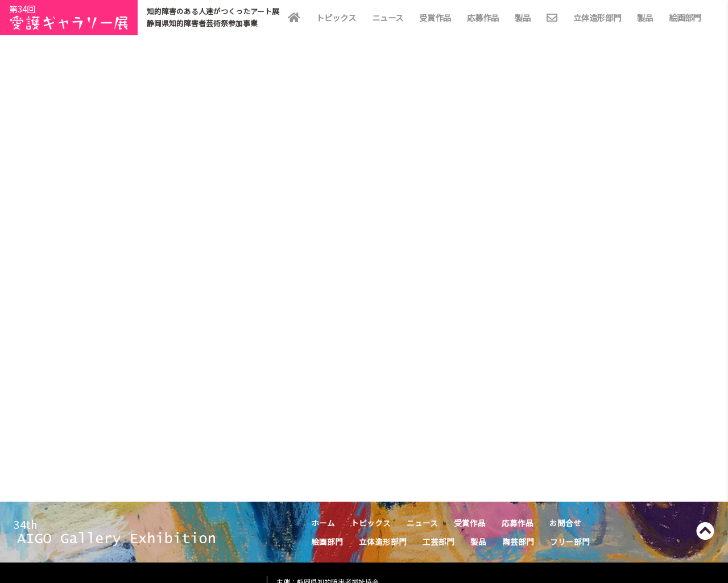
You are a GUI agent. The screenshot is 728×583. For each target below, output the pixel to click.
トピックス (336, 17)
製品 (523, 17)
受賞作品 (435, 17)
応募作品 (483, 17)
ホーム (323, 523)
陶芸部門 (518, 541)
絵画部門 (685, 17)
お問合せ (565, 523)
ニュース (388, 17)
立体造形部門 (597, 17)
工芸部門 (439, 541)
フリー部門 (570, 541)
